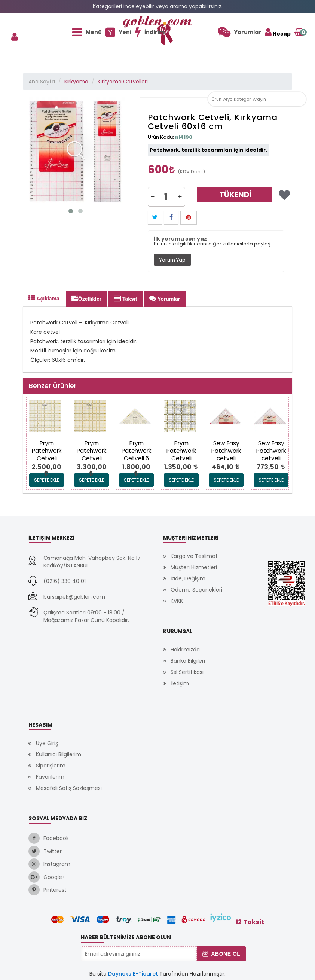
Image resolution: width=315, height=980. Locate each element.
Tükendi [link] (235, 195)
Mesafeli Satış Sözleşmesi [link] (69, 788)
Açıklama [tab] (44, 298)
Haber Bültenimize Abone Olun (126, 937)
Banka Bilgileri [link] (188, 661)
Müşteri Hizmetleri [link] (194, 567)
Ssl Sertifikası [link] (187, 672)
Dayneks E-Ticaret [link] (133, 974)
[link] (239, 32)
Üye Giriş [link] (47, 743)
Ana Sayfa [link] (42, 82)
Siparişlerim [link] (51, 766)
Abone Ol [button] (221, 954)
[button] (299, 99)
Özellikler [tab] (86, 299)
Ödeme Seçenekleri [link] (196, 590)
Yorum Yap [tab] (172, 260)
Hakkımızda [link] (185, 650)
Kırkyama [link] (76, 82)
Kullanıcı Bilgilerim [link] (59, 754)
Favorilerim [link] (50, 777)
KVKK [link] (177, 601)
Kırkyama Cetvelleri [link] (123, 82)
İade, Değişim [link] (188, 578)
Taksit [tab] (125, 299)
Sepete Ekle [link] (47, 480)
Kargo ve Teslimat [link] (194, 556)
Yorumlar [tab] (165, 299)
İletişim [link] (180, 683)
